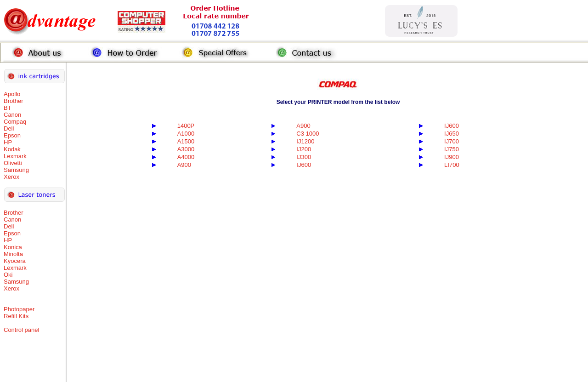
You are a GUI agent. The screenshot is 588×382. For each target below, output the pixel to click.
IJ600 (452, 126)
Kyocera (15, 261)
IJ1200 (305, 141)
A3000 (186, 149)
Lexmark (15, 156)
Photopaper (19, 309)
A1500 (186, 141)
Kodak (12, 149)
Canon (12, 115)
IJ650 (452, 134)
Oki (8, 275)
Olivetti (13, 163)
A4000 (186, 157)
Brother (14, 101)
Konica (13, 247)
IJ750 (452, 149)
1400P (186, 126)
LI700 (452, 165)
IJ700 (452, 141)
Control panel (21, 330)
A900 (303, 126)
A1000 (186, 134)
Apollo (12, 94)
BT (8, 108)
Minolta (13, 254)
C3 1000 (308, 134)
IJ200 (304, 149)
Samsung (16, 170)
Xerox (11, 177)
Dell (9, 128)
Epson (12, 135)
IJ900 (452, 157)
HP (8, 142)
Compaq (15, 122)
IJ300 (304, 157)
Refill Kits (16, 316)
